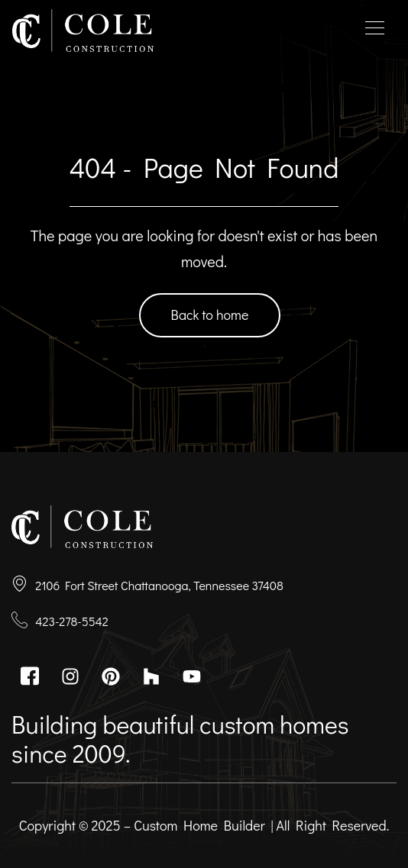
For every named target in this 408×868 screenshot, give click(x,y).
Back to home (210, 315)
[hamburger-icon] (375, 31)
